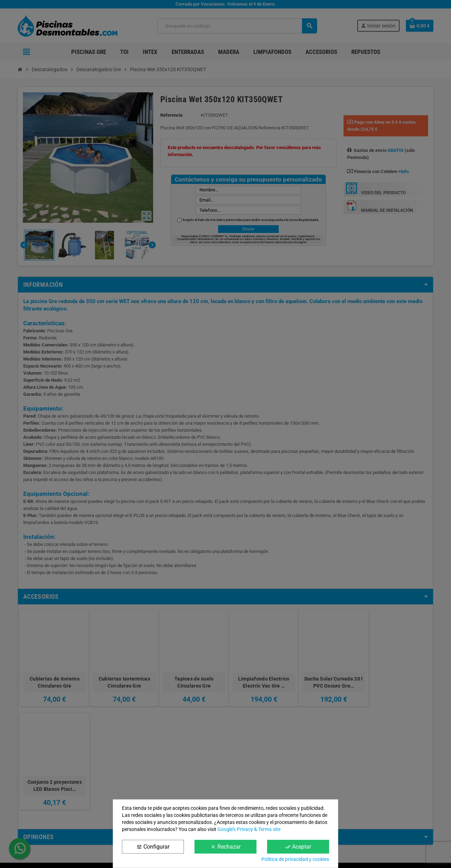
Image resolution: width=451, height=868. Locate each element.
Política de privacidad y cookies (295, 859)
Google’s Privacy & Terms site (249, 829)
